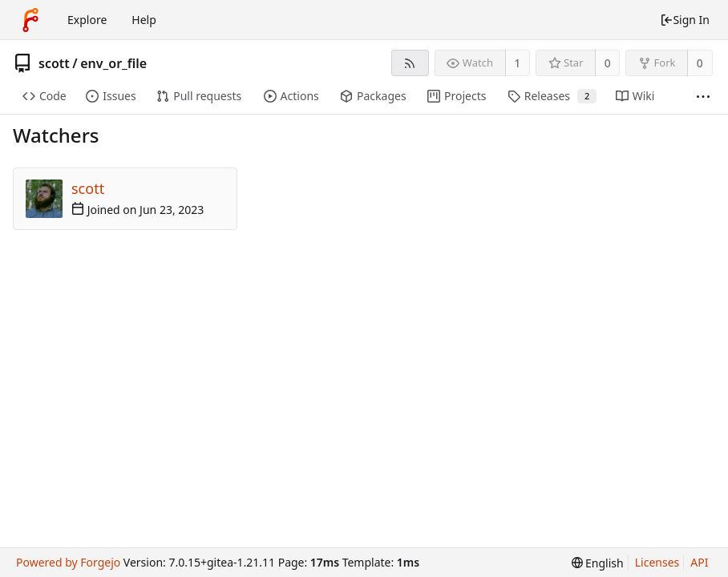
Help (144, 20)
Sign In (685, 20)
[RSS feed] (410, 63)
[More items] (703, 97)
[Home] (30, 20)
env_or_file (113, 63)
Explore (87, 20)
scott (54, 63)
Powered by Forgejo (68, 562)
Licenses (657, 562)
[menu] (598, 563)
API (699, 562)
